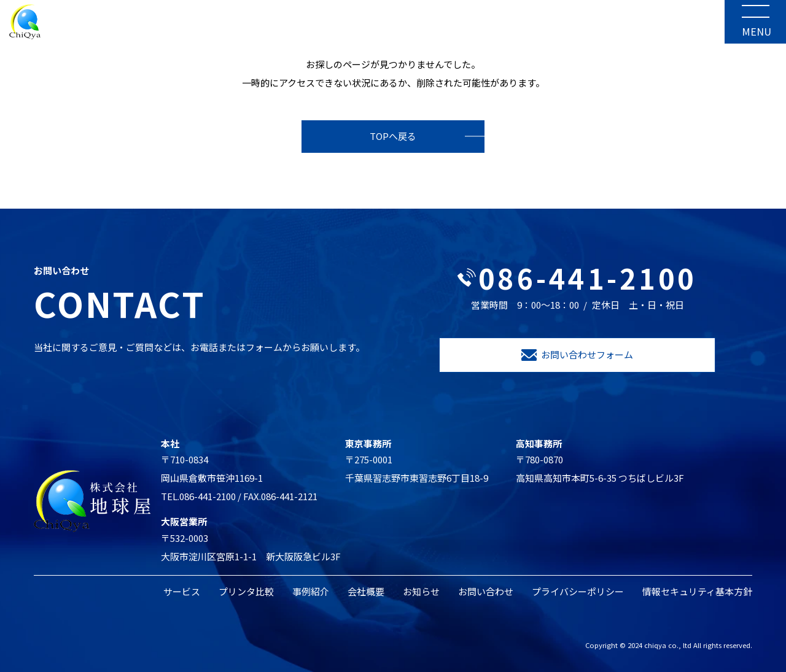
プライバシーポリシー (578, 591)
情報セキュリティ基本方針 (697, 591)
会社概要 (366, 591)
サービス (182, 591)
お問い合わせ (486, 591)
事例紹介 (311, 591)
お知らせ (421, 591)
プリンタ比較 (246, 591)
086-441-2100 (577, 278)
